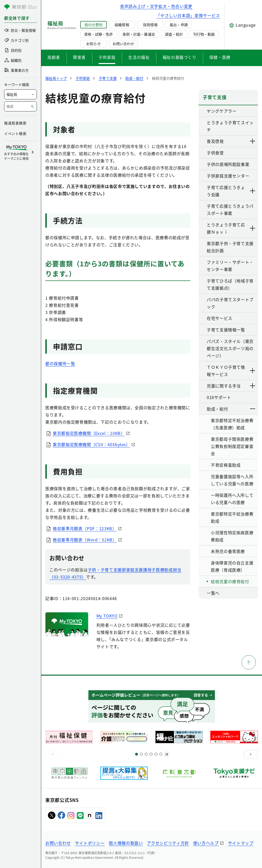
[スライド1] (137, 754)
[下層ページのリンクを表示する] (253, 141)
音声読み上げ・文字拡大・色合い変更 (156, 6)
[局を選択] (20, 94)
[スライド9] (146, 754)
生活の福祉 (139, 57)
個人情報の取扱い (126, 843)
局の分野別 (93, 25)
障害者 (79, 57)
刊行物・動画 (204, 34)
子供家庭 (107, 57)
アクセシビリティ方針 (168, 843)
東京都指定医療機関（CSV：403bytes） (91, 444)
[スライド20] (161, 754)
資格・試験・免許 (99, 34)
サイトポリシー (90, 843)
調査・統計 (174, 34)
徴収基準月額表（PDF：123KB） (85, 528)
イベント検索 (15, 133)
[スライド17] (156, 754)
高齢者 (54, 57)
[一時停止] (167, 754)
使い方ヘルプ (206, 843)
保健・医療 (220, 57)
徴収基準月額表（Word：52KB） (85, 540)
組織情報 (122, 25)
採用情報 (150, 25)
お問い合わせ (123, 44)
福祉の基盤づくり (179, 57)
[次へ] (251, 754)
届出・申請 (179, 25)
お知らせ (93, 44)
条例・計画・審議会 (139, 34)
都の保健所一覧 (60, 363)
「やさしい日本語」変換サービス (188, 15)
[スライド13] (151, 754)
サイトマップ (241, 843)
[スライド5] (141, 754)
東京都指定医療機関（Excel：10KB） (89, 433)
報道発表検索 (15, 123)
